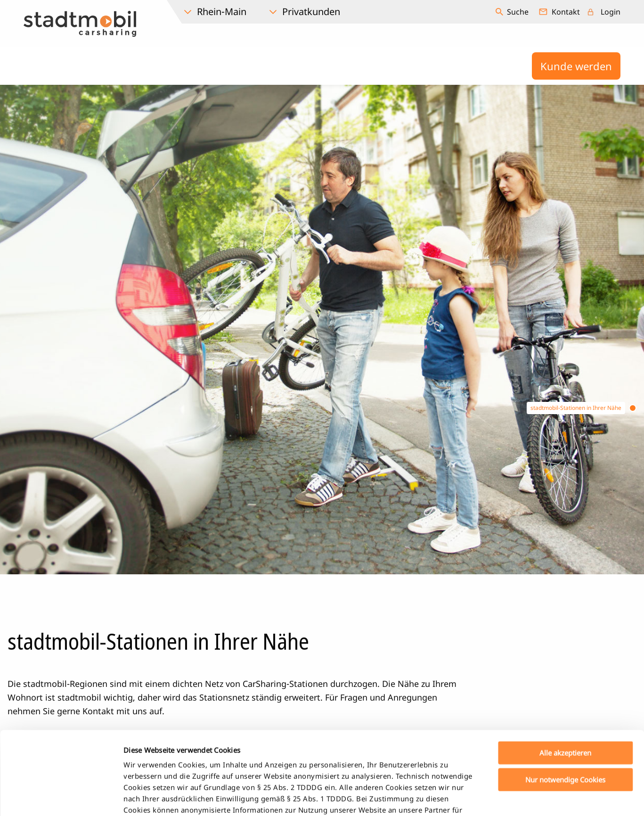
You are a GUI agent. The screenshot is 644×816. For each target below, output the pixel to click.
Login (611, 12)
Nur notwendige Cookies (565, 696)
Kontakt (566, 12)
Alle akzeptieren (565, 670)
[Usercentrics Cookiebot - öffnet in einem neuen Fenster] (61, 798)
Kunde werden (576, 66)
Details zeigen (496, 798)
